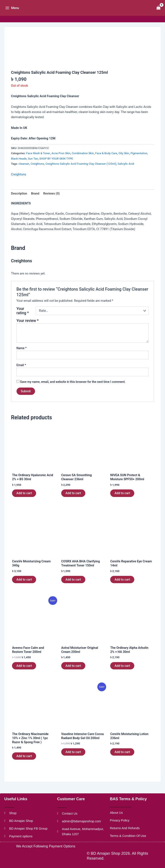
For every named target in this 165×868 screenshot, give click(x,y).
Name (22, 355)
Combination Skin (83, 160)
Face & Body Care (106, 160)
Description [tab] (19, 200)
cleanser (24, 170)
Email (21, 372)
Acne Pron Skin (61, 160)
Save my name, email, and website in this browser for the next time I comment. (73, 389)
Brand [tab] (35, 200)
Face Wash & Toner (38, 160)
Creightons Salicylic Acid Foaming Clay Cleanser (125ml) (81, 170)
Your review (28, 328)
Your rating (23, 318)
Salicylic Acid (126, 170)
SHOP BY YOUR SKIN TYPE (56, 165)
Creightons (37, 170)
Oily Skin (124, 160)
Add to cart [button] (24, 500)
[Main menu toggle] (13, 11)
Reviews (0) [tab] (51, 200)
